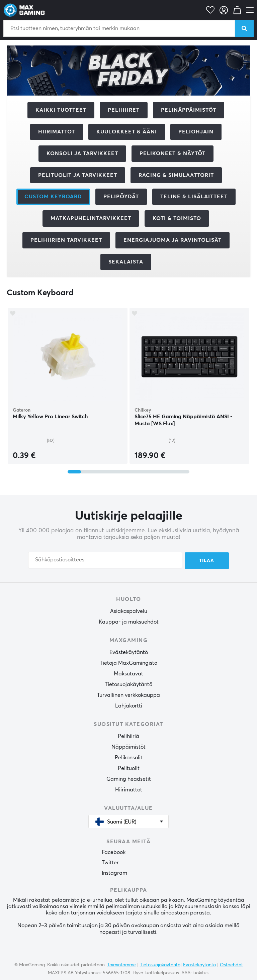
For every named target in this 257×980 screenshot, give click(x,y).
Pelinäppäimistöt (189, 110)
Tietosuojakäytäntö (128, 684)
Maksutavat (128, 673)
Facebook (114, 852)
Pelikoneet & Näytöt (173, 153)
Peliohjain (196, 132)
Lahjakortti (129, 705)
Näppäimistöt (128, 746)
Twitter (110, 862)
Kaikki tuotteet (61, 110)
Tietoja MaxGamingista (129, 662)
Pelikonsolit (129, 757)
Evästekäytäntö (129, 652)
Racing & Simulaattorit (176, 175)
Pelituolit (129, 768)
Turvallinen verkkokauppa (128, 694)
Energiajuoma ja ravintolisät (173, 240)
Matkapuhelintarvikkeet (91, 218)
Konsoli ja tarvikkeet (82, 153)
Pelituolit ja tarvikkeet (78, 175)
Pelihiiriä (128, 736)
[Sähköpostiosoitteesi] (105, 560)
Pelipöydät (121, 197)
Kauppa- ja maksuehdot (129, 621)
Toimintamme (121, 964)
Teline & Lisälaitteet (194, 197)
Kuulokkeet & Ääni (127, 132)
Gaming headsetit (129, 778)
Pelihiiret (124, 110)
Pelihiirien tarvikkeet (66, 240)
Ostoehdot (231, 964)
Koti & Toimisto (177, 218)
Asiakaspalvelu (129, 611)
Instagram (114, 873)
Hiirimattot (57, 132)
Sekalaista (126, 262)
